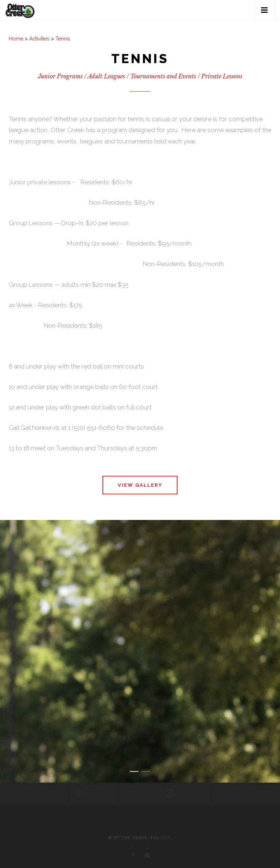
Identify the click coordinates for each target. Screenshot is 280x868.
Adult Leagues (106, 76)
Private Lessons (222, 76)
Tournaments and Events (163, 76)
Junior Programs (60, 76)
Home (16, 39)
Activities (39, 39)
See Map (91, 794)
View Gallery (140, 485)
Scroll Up (187, 794)
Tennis (63, 39)
